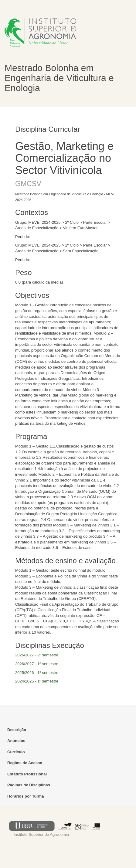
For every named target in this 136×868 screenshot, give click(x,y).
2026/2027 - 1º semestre (37, 664)
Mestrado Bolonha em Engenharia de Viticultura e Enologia (59, 78)
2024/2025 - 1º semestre (37, 681)
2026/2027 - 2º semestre (37, 655)
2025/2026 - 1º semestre (37, 673)
